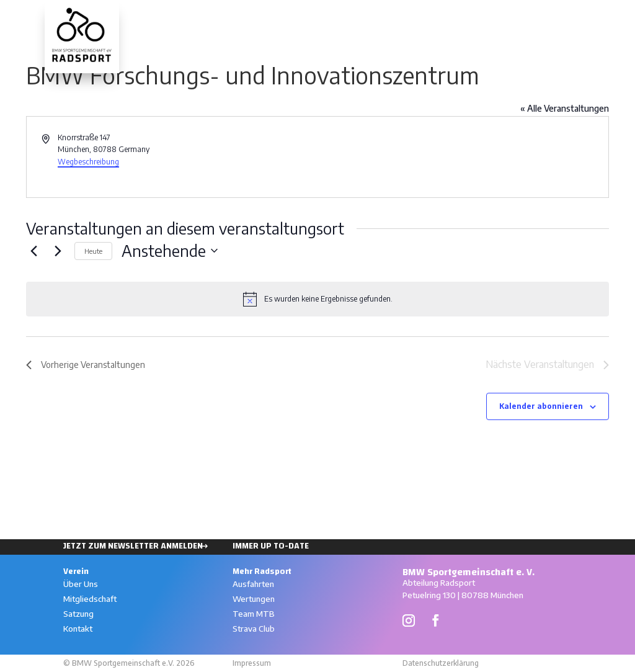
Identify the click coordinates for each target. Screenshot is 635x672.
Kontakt (78, 629)
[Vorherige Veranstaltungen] (33, 251)
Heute (93, 251)
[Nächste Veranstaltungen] (58, 251)
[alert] (317, 299)
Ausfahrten (476, 17)
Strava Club (254, 629)
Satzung (78, 614)
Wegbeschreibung (88, 162)
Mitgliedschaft (90, 599)
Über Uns (81, 584)
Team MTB (254, 614)
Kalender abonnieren (541, 406)
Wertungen (545, 17)
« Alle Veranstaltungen (565, 108)
